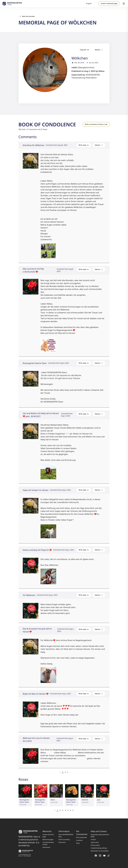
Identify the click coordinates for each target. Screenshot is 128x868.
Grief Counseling (64, 840)
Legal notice (95, 842)
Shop (78, 843)
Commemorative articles (48, 843)
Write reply (84, 145)
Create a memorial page (109, 3)
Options (99, 50)
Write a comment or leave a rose (96, 124)
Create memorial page (48, 836)
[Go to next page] (68, 772)
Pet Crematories (81, 837)
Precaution (62, 842)
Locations (79, 840)
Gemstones (46, 847)
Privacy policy (95, 845)
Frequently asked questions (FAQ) (100, 836)
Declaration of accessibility (100, 851)
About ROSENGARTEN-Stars (66, 836)
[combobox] (91, 4)
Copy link (84, 50)
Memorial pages (48, 840)
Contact (93, 840)
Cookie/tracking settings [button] (99, 848)
